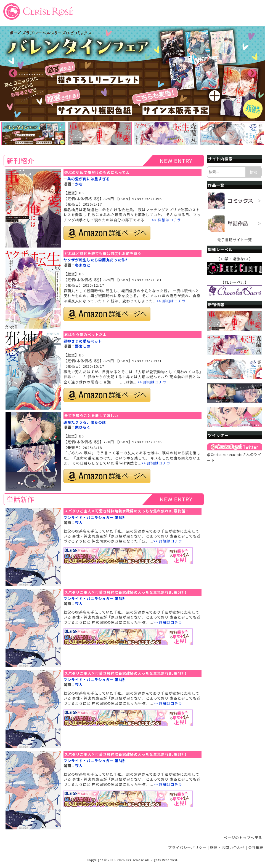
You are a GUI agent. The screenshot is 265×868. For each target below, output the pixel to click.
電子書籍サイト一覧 (235, 240)
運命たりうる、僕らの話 (85, 422)
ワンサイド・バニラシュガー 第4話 (94, 680)
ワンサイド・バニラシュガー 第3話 (94, 761)
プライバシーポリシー (187, 847)
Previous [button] (13, 74)
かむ (79, 184)
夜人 (79, 522)
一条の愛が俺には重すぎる (87, 179)
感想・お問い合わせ (227, 847)
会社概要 (256, 847)
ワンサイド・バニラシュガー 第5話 (94, 599)
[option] (132, 73)
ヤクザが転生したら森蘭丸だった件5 (96, 260)
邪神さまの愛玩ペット (83, 341)
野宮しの (83, 346)
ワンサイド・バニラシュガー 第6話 (94, 518)
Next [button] (252, 74)
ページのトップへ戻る (243, 838)
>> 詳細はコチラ (166, 220)
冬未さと (83, 265)
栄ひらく (83, 427)
